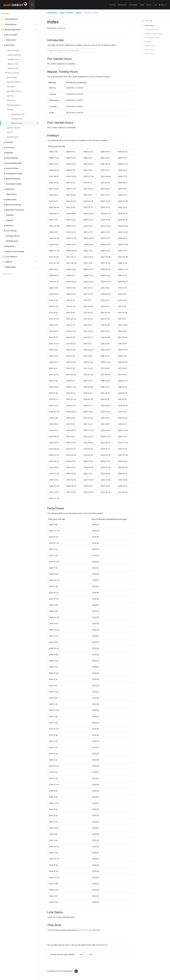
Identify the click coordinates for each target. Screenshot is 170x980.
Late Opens (149, 50)
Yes (81, 954)
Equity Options (15, 82)
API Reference (12, 241)
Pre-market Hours (152, 29)
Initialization (11, 40)
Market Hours (13, 64)
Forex (12, 96)
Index (11, 110)
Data (142, 5)
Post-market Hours (152, 38)
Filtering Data (13, 68)
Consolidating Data (12, 163)
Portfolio (7, 142)
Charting (10, 215)
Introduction (149, 25)
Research (122, 5)
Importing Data (10, 158)
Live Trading (9, 231)
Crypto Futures (15, 91)
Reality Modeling (11, 179)
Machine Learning (11, 205)
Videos (67, 945)
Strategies (133, 5)
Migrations (8, 246)
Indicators (8, 189)
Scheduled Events (14, 184)
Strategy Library (13, 236)
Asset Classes (13, 73)
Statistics (8, 225)
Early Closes (150, 46)
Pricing (112, 5)
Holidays (148, 42)
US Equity (13, 77)
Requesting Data (14, 55)
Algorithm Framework (13, 210)
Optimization (9, 199)
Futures (12, 100)
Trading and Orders (12, 174)
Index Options (15, 128)
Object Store (11, 194)
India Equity (13, 137)
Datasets (7, 153)
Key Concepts (10, 35)
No (91, 954)
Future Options (15, 105)
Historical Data (10, 168)
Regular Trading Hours (154, 33)
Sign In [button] (163, 5)
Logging (9, 220)
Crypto (12, 87)
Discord (104, 945)
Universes (8, 148)
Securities (8, 45)
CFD (11, 132)
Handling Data (13, 59)
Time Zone (149, 54)
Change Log (7, 274)
